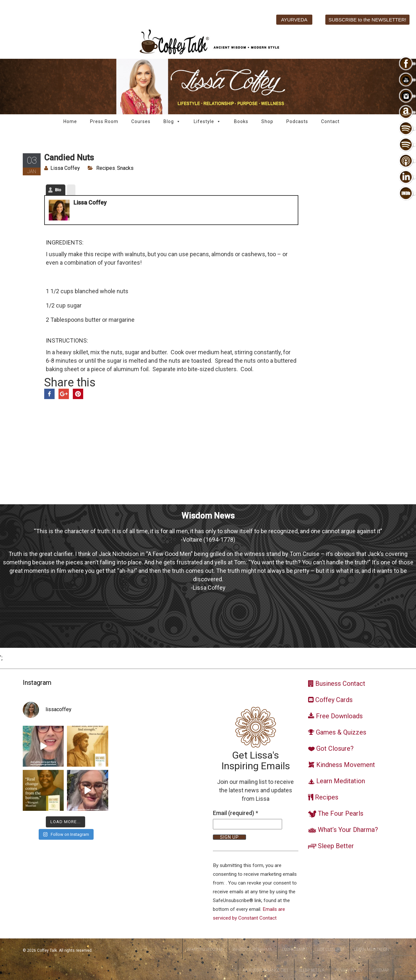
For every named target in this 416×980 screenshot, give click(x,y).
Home (70, 121)
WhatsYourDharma (252, 949)
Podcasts (297, 121)
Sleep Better (312, 970)
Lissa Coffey (65, 168)
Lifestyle (207, 122)
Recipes (106, 168)
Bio (58, 190)
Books (241, 121)
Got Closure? (331, 949)
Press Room (104, 121)
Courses (141, 121)
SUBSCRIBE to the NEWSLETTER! (367, 20)
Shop (267, 121)
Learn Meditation (371, 949)
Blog (172, 122)
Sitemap (381, 970)
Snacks (125, 168)
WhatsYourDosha (205, 949)
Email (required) (235, 813)
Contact (330, 121)
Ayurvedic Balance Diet (266, 970)
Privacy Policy (349, 970)
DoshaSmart (294, 949)
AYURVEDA (294, 20)
